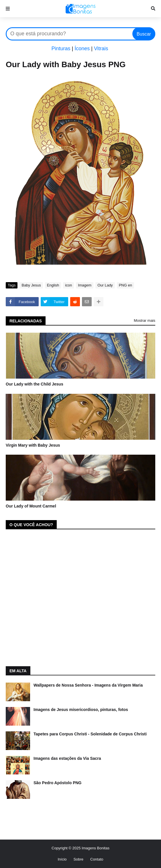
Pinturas (61, 49)
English (53, 285)
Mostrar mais (145, 320)
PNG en (125, 285)
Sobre (78, 859)
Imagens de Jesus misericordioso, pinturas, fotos (81, 710)
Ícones (82, 49)
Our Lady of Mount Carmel (31, 506)
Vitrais (101, 49)
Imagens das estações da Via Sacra (67, 758)
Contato (97, 859)
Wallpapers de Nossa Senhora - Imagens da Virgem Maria (88, 685)
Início (62, 859)
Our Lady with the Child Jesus (35, 384)
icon (68, 285)
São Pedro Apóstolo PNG (58, 783)
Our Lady (105, 285)
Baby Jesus (31, 285)
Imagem (85, 285)
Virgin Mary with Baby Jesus (33, 445)
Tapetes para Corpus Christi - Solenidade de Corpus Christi (90, 734)
